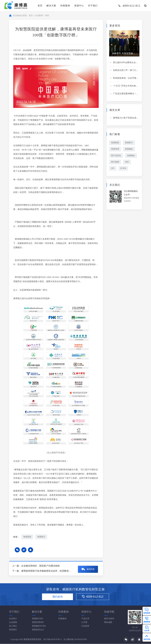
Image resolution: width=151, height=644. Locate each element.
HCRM (124, 169)
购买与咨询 (109, 619)
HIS (113, 169)
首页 (40, 6)
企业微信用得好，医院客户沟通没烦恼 (40, 566)
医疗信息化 (116, 156)
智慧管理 (115, 149)
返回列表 (91, 568)
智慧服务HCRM (39, 626)
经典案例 (65, 6)
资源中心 (79, 6)
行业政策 (85, 626)
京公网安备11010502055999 (75, 640)
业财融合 (131, 156)
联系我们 (13, 630)
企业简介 (13, 619)
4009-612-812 (94, 597)
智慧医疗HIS (38, 619)
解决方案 (51, 6)
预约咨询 (57, 597)
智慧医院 (27, 537)
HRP (127, 162)
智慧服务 (130, 149)
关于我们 (93, 6)
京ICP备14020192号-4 (52, 640)
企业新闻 (39, 16)
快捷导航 (109, 612)
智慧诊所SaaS (38, 630)
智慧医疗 (42, 537)
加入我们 (13, 626)
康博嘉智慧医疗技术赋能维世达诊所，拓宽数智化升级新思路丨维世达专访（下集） (63, 571)
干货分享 (85, 619)
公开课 (84, 622)
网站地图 (108, 622)
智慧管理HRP (38, 622)
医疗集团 (115, 162)
